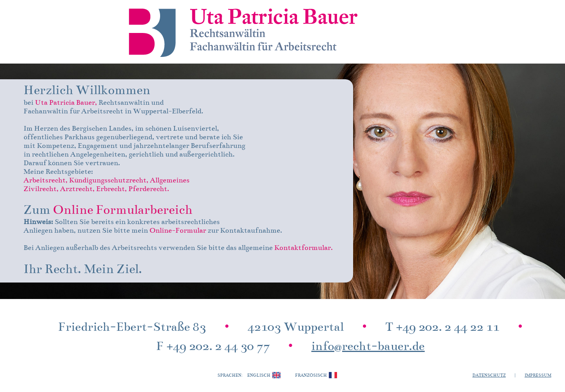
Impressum (538, 376)
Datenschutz (489, 376)
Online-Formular (178, 231)
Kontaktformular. (303, 248)
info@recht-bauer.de (368, 347)
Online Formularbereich (123, 211)
